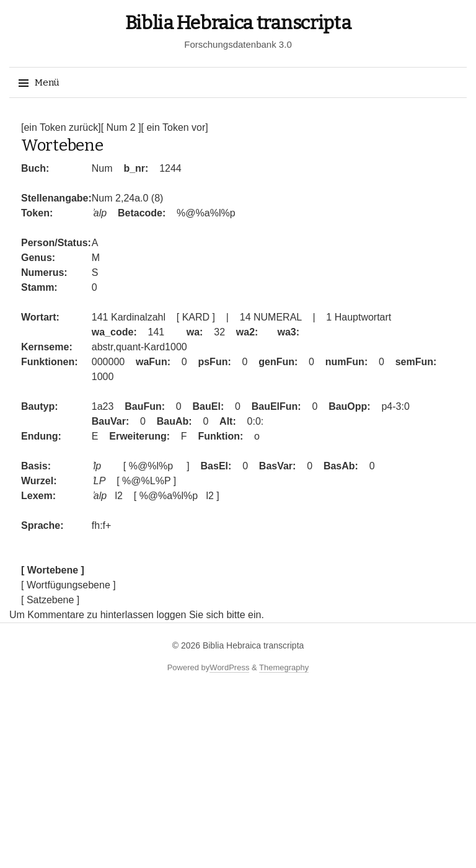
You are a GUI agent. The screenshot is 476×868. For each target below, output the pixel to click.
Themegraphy (284, 667)
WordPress (229, 667)
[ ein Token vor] (175, 127)
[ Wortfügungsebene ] (68, 585)
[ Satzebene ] (50, 600)
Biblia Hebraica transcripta (238, 23)
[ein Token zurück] (61, 127)
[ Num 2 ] (121, 127)
